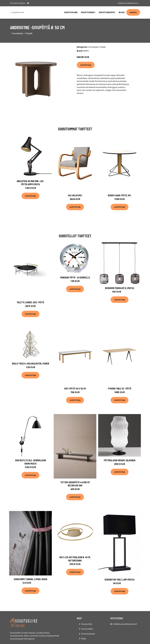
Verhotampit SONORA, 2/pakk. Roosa (30, 579)
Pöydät (29, 33)
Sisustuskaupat (107, 12)
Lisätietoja (86, 65)
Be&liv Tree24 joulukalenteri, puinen (31, 363)
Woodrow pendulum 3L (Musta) (120, 288)
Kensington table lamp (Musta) (120, 579)
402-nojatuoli (75, 195)
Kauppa (133, 12)
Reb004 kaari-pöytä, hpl (120, 195)
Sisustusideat (88, 12)
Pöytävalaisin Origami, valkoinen (120, 460)
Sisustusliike (71, 12)
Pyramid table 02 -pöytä (120, 388)
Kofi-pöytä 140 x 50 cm (75, 388)
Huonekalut (18, 33)
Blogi (122, 12)
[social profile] (28, 3)
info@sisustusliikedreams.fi (128, 3)
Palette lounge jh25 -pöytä (31, 302)
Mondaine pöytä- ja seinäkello (75, 277)
